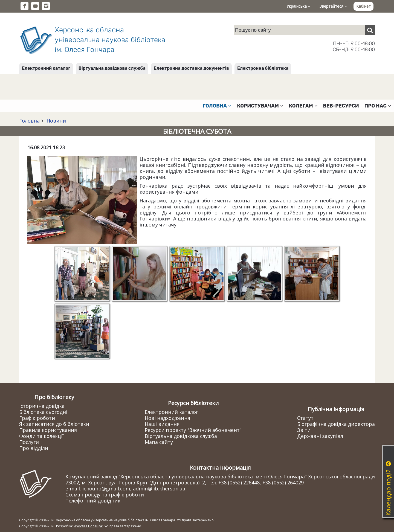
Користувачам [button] (260, 106)
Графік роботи (37, 418)
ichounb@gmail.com (106, 489)
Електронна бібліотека (263, 68)
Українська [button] (298, 6)
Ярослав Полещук (88, 526)
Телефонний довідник (93, 501)
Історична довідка (42, 406)
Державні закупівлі (321, 436)
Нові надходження (167, 418)
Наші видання (162, 424)
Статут (305, 418)
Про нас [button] (378, 106)
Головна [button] (217, 106)
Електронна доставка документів (191, 68)
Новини (56, 121)
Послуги (29, 442)
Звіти (304, 430)
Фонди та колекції (41, 436)
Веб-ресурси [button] (341, 106)
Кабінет (363, 6)
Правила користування (48, 430)
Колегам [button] (303, 106)
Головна (29, 121)
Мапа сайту (159, 442)
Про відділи (34, 448)
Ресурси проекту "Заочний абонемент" (193, 430)
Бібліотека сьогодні (43, 412)
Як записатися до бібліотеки (54, 424)
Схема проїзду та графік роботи (105, 495)
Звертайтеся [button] (333, 6)
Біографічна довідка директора (336, 424)
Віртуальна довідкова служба (112, 68)
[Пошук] (370, 30)
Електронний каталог (46, 68)
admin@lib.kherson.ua (159, 489)
